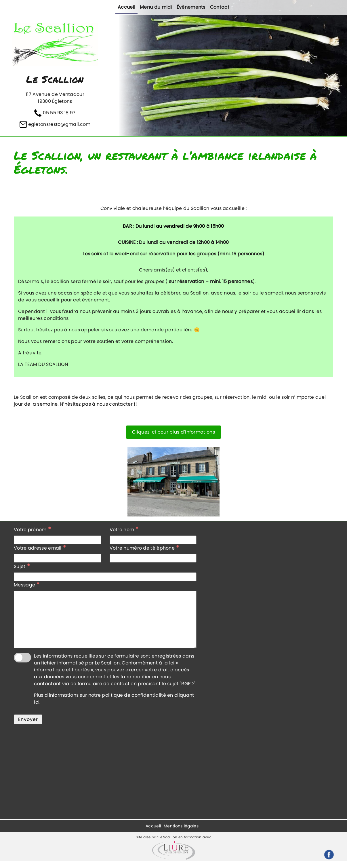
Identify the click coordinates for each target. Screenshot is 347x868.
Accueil (126, 7)
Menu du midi (156, 7)
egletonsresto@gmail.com (59, 124)
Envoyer (28, 719)
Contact (220, 7)
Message (27, 585)
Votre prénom (32, 529)
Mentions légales (181, 826)
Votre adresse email (40, 548)
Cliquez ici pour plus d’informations (173, 432)
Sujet (22, 566)
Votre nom (124, 529)
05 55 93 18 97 (59, 113)
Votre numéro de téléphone (144, 548)
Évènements (191, 7)
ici (37, 702)
